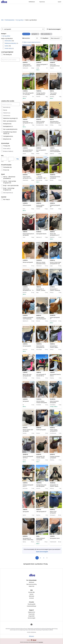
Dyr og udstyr (20, 20)
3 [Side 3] (44, 558)
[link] (6, 36)
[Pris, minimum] (4, 159)
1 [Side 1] (37, 558)
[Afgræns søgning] (10, 104)
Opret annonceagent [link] (42, 552)
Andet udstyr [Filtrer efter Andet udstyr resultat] (9, 48)
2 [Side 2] (40, 558)
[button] (54, 29)
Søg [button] (18, 159)
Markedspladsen (10, 20)
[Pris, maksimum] (11, 159)
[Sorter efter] (56, 38)
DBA (2, 20)
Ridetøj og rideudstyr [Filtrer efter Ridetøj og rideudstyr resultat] (11, 43)
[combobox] (23, 29)
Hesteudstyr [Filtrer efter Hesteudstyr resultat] (9, 41)
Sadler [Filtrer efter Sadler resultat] (8, 46)
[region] (28, 53)
